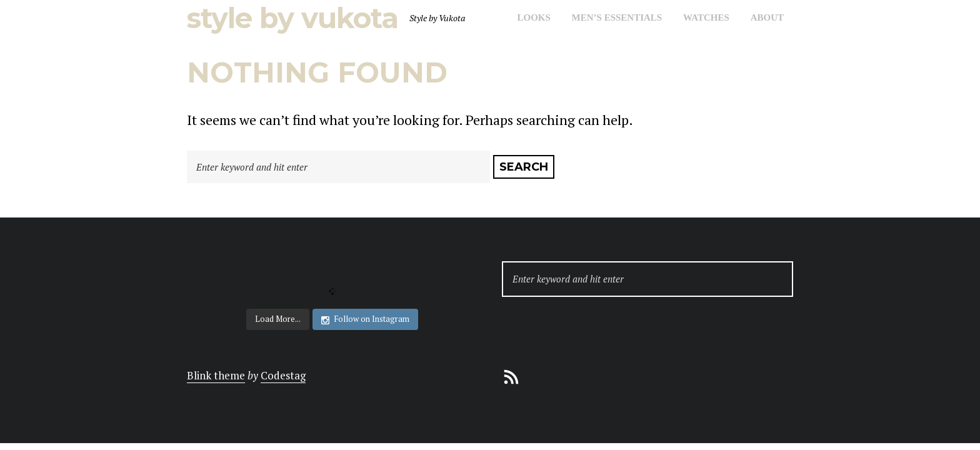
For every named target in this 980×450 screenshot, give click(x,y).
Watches (706, 17)
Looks (533, 17)
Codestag (283, 375)
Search (524, 167)
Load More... (278, 319)
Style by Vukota (292, 18)
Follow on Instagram (365, 319)
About (767, 17)
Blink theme (216, 375)
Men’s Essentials (617, 17)
